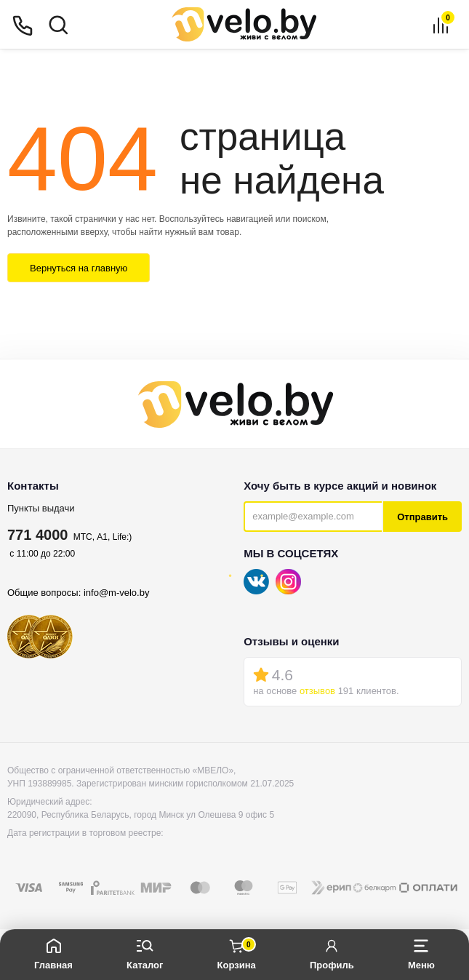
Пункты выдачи (41, 508)
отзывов (317, 691)
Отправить (422, 517)
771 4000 (37, 535)
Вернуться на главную (79, 268)
